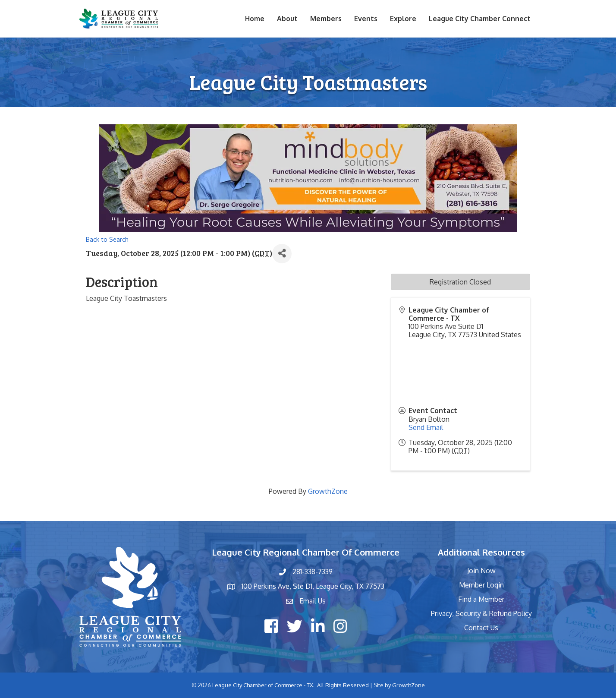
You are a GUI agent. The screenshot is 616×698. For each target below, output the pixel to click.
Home (255, 19)
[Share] (282, 254)
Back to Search (107, 239)
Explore (403, 19)
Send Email (426, 427)
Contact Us (481, 628)
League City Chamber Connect (480, 19)
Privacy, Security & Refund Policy (481, 613)
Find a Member (481, 599)
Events (366, 19)
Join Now (481, 571)
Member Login (481, 585)
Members (326, 19)
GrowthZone (328, 491)
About (287, 19)
